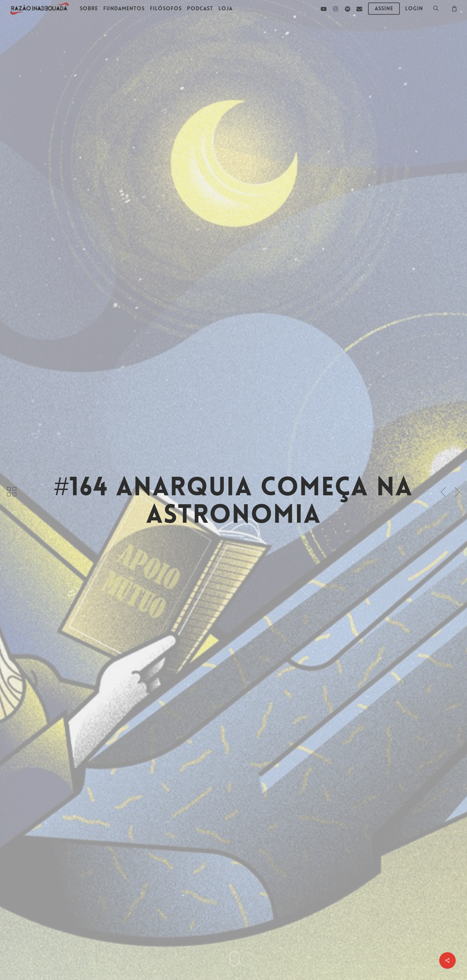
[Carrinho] (454, 8)
